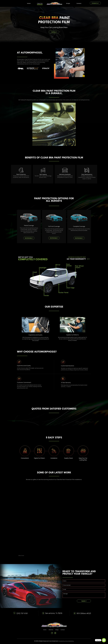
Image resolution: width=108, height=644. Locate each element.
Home (45, 630)
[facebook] (52, 633)
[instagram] (55, 633)
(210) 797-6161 (22, 613)
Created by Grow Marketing (66, 641)
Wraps (57, 630)
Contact (63, 630)
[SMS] (104, 640)
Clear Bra (51, 630)
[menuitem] (29, 4)
